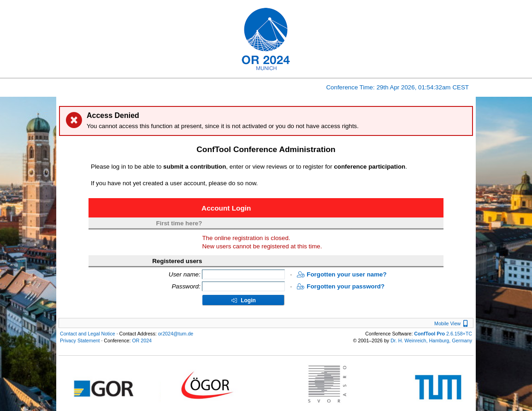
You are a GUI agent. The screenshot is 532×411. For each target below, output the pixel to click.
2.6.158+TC (443, 334)
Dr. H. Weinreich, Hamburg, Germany (431, 341)
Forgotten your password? (341, 286)
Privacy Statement (80, 341)
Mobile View (452, 323)
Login (243, 300)
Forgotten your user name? (342, 274)
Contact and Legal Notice (88, 334)
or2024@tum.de (176, 334)
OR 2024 (142, 341)
